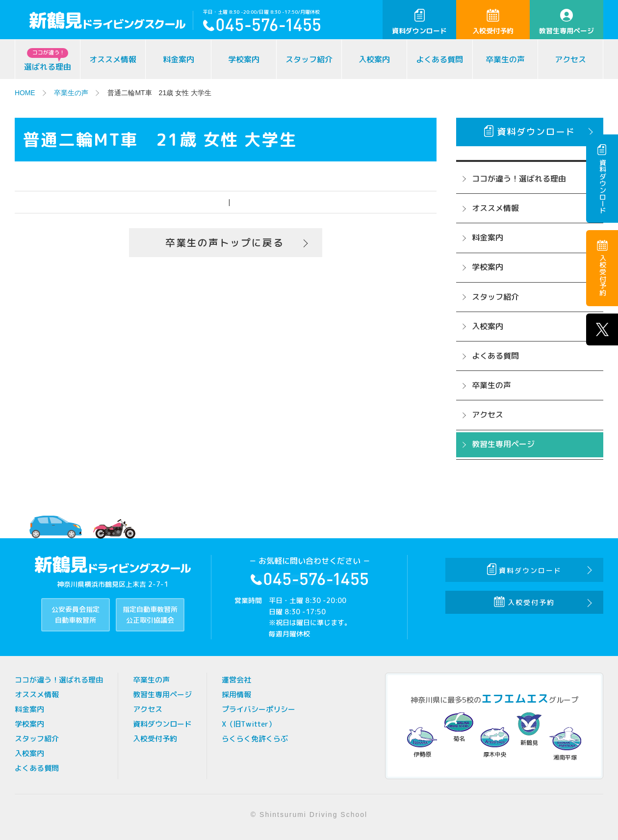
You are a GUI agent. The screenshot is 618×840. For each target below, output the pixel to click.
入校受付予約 (493, 22)
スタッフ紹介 (309, 59)
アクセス (570, 59)
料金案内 (179, 59)
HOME (25, 93)
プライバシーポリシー (258, 709)
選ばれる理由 (48, 60)
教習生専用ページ (566, 22)
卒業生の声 (505, 59)
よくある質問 (439, 59)
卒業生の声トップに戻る (225, 243)
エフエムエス (515, 698)
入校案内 (374, 59)
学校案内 (244, 59)
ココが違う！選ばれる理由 (519, 179)
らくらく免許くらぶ (255, 739)
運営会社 (236, 680)
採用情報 (236, 695)
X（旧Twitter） (249, 724)
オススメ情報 (113, 59)
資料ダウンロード (419, 22)
